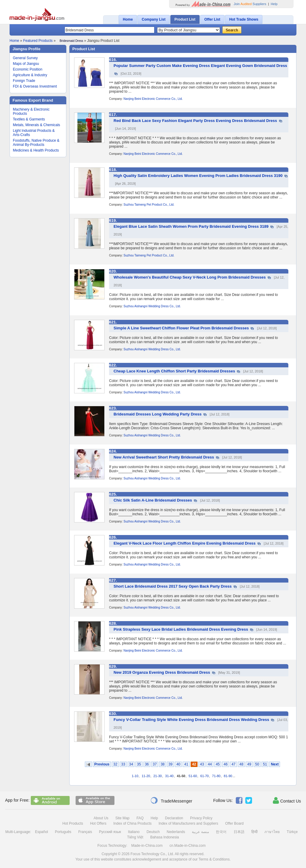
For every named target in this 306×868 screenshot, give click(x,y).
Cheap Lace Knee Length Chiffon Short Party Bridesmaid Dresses (174, 371)
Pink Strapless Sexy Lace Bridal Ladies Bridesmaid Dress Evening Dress (181, 629)
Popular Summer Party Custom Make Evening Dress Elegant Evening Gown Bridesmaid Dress (200, 66)
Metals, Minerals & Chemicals (36, 125)
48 (241, 764)
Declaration (174, 818)
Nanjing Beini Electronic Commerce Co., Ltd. (153, 99)
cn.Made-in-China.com (188, 846)
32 (115, 764)
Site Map (122, 818)
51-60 (193, 776)
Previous (102, 764)
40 (178, 764)
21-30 (157, 776)
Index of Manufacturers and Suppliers (188, 823)
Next (275, 764)
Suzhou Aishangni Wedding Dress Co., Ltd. (152, 306)
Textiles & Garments (29, 119)
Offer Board (234, 823)
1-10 (135, 776)
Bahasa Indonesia (165, 837)
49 (249, 764)
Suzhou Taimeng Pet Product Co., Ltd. (149, 205)
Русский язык (110, 832)
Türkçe (292, 832)
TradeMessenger (171, 800)
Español (41, 832)
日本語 (239, 832)
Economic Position (28, 69)
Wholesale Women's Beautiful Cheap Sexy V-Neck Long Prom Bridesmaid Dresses (190, 277)
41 (186, 764)
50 (257, 764)
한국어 (221, 832)
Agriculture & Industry (30, 75)
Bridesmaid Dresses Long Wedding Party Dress (158, 414)
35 (139, 764)
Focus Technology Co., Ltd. (152, 854)
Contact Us (287, 800)
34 (131, 764)
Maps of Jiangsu (26, 64)
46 (225, 764)
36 (147, 764)
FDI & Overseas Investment (35, 86)
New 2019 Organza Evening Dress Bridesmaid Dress (162, 672)
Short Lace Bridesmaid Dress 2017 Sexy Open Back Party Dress (173, 586)
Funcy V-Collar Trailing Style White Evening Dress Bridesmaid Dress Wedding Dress (191, 720)
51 (265, 764)
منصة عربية (200, 832)
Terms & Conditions (214, 859)
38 (162, 764)
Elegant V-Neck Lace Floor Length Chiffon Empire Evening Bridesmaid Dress (185, 543)
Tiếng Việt (135, 837)
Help (274, 4)
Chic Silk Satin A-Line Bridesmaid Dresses (153, 500)
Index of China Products (132, 823)
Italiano (134, 832)
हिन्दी (254, 832)
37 (155, 764)
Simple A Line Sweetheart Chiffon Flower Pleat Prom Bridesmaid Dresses (181, 328)
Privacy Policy (201, 818)
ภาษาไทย (272, 832)
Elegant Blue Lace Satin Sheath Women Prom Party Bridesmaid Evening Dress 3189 (191, 226)
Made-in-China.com (147, 846)
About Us (101, 818)
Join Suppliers (250, 4)
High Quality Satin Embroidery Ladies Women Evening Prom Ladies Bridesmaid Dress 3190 (198, 176)
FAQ (140, 818)
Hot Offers (98, 823)
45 (218, 764)
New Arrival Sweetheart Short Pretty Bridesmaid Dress (164, 457)
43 (202, 764)
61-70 (204, 776)
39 (170, 764)
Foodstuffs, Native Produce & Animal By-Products (36, 143)
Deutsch (153, 832)
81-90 (228, 776)
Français (85, 832)
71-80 (216, 776)
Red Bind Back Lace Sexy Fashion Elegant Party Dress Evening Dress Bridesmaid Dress (195, 121)
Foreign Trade (24, 81)
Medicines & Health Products (36, 150)
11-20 (146, 776)
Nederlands (176, 832)
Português (63, 832)
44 (210, 764)
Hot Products (73, 823)
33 (123, 764)
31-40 (169, 776)
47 (234, 764)
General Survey (25, 58)
